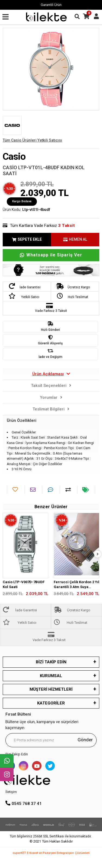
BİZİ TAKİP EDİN (51, 662)
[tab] (51, 374)
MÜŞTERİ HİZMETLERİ (51, 689)
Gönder (85, 740)
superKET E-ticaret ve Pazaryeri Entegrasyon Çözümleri (51, 853)
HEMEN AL (75, 239)
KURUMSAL (51, 676)
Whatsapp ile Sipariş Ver (51, 255)
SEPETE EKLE (27, 239)
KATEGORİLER (51, 703)
